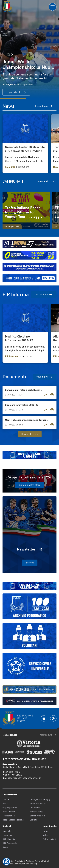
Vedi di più (45, 377)
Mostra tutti (48, 735)
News (5, 847)
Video (45, 835)
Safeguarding (36, 812)
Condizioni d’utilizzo (24, 861)
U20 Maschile (9, 839)
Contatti (33, 820)
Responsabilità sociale (13, 820)
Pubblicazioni (49, 839)
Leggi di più (44, 106)
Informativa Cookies (12, 864)
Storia (5, 803)
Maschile (7, 831)
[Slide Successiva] (12, 55)
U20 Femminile (10, 843)
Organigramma (10, 808)
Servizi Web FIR (37, 816)
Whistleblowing (30, 864)
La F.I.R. (6, 799)
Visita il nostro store (29, 485)
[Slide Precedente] (4, 55)
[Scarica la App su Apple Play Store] (44, 718)
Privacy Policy (41, 861)
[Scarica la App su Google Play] (53, 718)
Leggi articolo (16, 92)
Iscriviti (30, 563)
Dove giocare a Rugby (40, 799)
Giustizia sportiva (38, 803)
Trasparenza (9, 816)
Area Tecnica (9, 812)
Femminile (7, 835)
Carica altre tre (30, 434)
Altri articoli (44, 295)
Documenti (35, 808)
